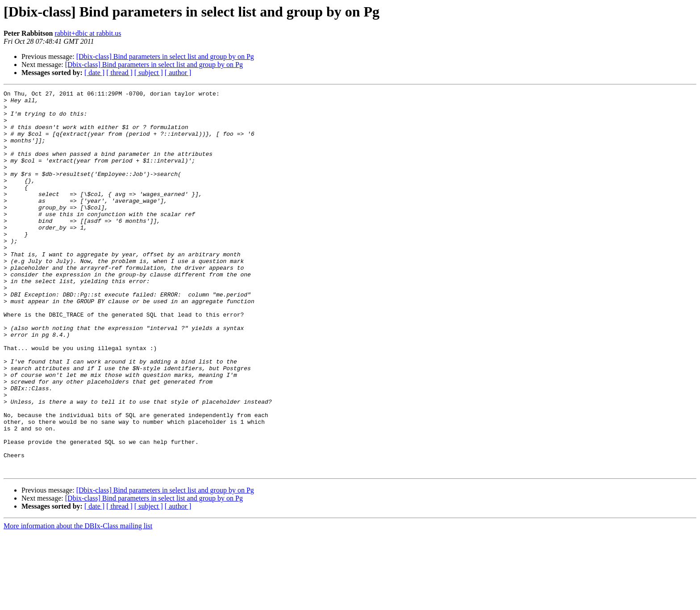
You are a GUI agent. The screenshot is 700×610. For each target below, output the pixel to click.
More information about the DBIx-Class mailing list (78, 602)
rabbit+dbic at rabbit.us (88, 33)
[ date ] (94, 73)
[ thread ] (119, 73)
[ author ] (178, 73)
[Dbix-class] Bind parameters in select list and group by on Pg (165, 56)
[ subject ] (149, 73)
